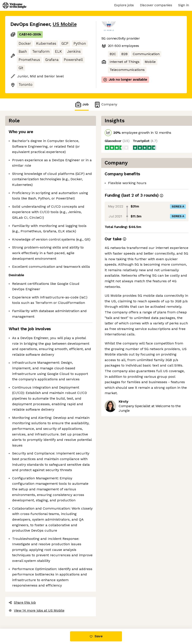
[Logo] (14, 5)
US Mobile (65, 24)
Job (82, 104)
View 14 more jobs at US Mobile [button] (36, 610)
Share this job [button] (22, 602)
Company (106, 104)
